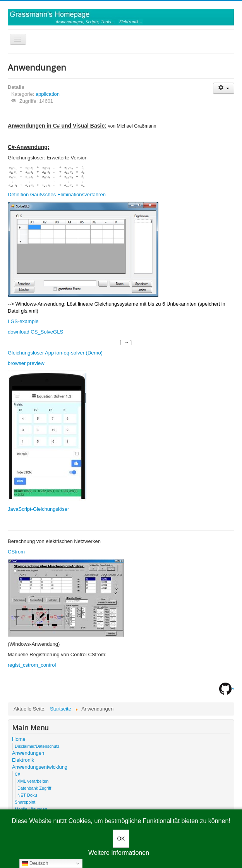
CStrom (16, 552)
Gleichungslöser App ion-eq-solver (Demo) (55, 353)
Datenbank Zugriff (34, 788)
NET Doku (27, 795)
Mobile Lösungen (31, 809)
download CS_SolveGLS (35, 332)
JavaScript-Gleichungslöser (38, 509)
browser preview (26, 363)
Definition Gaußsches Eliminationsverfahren (57, 195)
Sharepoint (25, 802)
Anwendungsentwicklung (40, 767)
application (48, 94)
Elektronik (23, 760)
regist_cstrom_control (32, 665)
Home (19, 739)
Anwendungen (28, 753)
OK (121, 839)
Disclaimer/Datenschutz (37, 746)
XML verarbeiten (33, 781)
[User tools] (224, 88)
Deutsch (35, 863)
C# (17, 774)
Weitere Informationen (119, 853)
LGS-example (23, 321)
